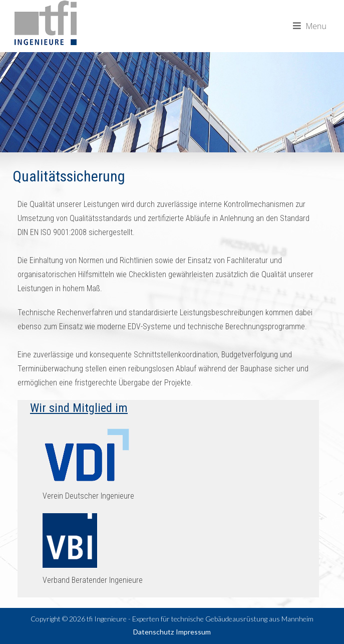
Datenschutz (153, 632)
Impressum (193, 632)
